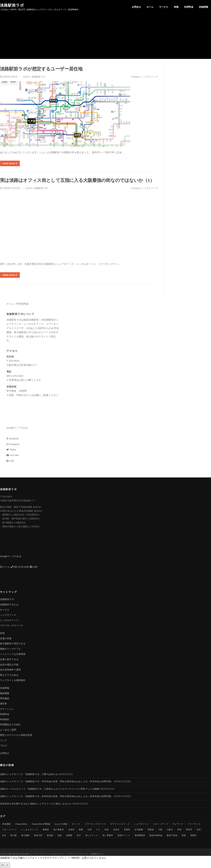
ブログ (3, 746)
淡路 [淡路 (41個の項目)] (60, 836)
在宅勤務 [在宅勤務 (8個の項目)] (139, 830)
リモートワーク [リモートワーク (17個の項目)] (9, 830)
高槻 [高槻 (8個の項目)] (184, 836)
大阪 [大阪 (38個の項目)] (160, 830)
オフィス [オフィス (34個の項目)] (76, 824)
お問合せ (136, 7)
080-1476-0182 (20, 567)
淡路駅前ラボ (12, 5)
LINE (10, 461)
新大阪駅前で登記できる (13, 644)
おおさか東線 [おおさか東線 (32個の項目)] (61, 824)
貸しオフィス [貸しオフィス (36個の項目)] (92, 836)
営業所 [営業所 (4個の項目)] (127, 830)
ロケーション (7, 709)
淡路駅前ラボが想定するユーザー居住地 (41, 69)
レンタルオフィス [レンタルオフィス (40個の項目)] (30, 830)
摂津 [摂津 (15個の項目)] (179, 830)
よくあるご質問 (8, 730)
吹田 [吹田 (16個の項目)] (107, 830)
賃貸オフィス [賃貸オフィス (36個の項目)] (124, 836)
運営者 (3, 704)
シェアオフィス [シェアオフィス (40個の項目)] (141, 824)
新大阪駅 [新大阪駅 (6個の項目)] (25, 836)
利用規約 (5, 720)
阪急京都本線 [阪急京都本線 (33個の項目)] (156, 836)
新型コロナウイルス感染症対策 (16, 735)
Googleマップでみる (17, 428)
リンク (3, 741)
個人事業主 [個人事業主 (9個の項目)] (59, 830)
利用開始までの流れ (10, 725)
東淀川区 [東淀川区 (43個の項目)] (38, 836)
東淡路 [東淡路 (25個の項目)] (50, 836)
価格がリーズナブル (10, 649)
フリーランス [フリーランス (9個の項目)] (194, 824)
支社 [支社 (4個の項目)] (4, 836)
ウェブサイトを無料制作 (13, 681)
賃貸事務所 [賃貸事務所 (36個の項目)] (140, 836)
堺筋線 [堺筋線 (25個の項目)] (151, 830)
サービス (164, 7)
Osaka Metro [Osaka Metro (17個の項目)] (21, 824)
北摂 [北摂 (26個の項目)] (90, 830)
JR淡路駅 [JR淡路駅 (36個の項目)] (6, 824)
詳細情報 (204, 7)
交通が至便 (6, 639)
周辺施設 (5, 699)
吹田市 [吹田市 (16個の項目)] (116, 830)
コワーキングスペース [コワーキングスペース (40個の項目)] (95, 824)
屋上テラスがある (9, 675)
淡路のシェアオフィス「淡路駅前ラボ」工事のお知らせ (29, 775)
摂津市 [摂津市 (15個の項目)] (189, 830)
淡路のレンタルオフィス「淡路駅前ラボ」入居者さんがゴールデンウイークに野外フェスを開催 (50, 789)
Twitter (11, 450)
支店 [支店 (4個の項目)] (199, 830)
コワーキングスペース (12, 626)
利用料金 (189, 7)
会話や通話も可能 (9, 665)
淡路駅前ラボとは (9, 605)
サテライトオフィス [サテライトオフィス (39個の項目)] (120, 824)
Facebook (13, 439)
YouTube (13, 456)
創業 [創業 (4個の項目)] (81, 830)
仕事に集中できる (9, 660)
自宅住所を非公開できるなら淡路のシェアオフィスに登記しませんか (36, 804)
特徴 (176, 7)
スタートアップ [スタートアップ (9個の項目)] (161, 824)
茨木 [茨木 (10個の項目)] (79, 836)
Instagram (13, 444)
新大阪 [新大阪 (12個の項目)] (14, 836)
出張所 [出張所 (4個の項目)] (71, 830)
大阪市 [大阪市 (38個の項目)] (170, 830)
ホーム (150, 7)
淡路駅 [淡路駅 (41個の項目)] (69, 836)
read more (10, 164)
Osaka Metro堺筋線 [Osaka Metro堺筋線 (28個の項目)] (41, 824)
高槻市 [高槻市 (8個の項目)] (193, 836)
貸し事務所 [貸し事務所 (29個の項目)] (108, 836)
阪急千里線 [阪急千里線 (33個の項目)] (172, 836)
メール (5, 567)
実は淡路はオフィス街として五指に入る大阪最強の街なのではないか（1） (77, 181)
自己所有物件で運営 (10, 670)
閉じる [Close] (5, 865)
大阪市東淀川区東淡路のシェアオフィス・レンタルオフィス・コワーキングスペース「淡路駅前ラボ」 (56, 854)
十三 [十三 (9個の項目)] (98, 830)
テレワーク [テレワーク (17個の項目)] (178, 824)
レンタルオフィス (9, 620)
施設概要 (5, 693)
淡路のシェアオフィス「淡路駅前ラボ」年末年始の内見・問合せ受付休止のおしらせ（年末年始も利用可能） (57, 782)
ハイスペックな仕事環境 (13, 654)
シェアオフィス (150, 77)
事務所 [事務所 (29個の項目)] (46, 830)
